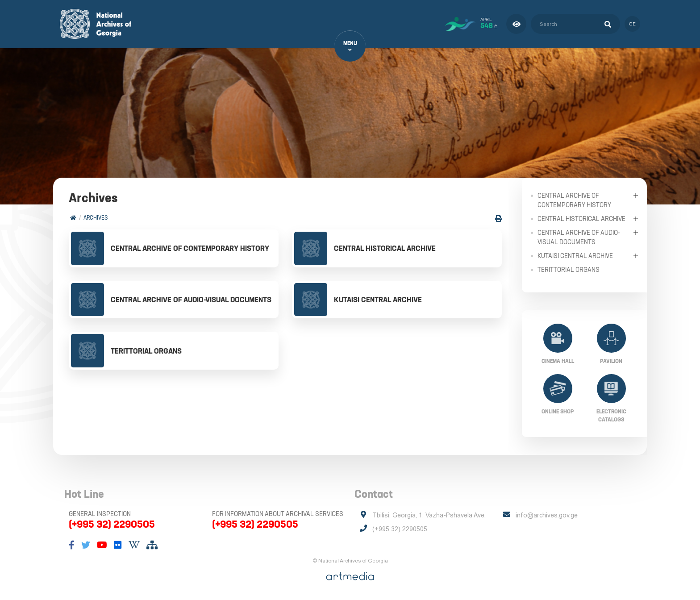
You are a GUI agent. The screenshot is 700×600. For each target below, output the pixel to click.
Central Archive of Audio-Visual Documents (579, 237)
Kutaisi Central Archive (575, 255)
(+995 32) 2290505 (112, 524)
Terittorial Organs (569, 269)
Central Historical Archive (581, 218)
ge (632, 24)
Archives (96, 218)
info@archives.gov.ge (547, 515)
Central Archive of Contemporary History (574, 200)
